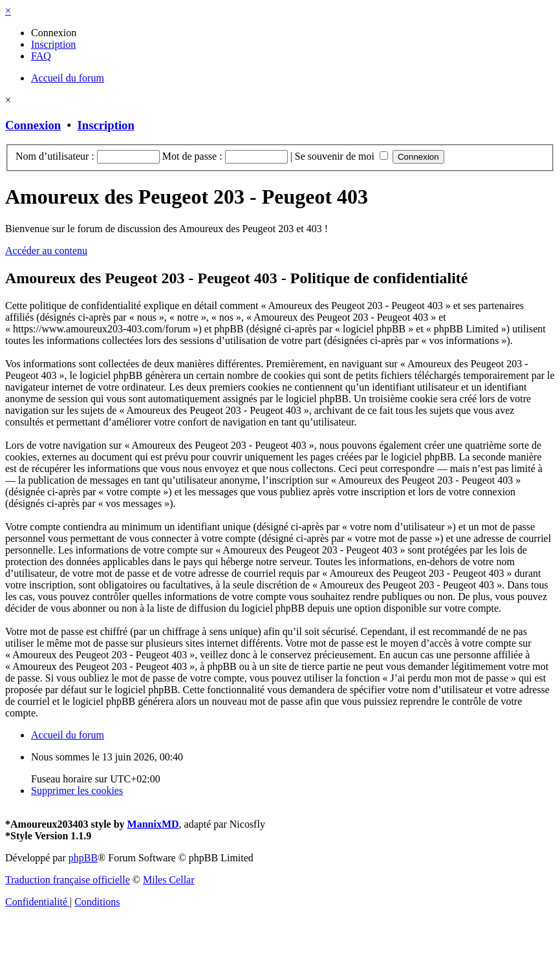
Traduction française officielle (68, 880)
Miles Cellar (169, 880)
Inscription (106, 125)
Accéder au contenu (46, 251)
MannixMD (153, 824)
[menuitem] (54, 33)
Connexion (33, 125)
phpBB (83, 858)
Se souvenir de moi (341, 156)
